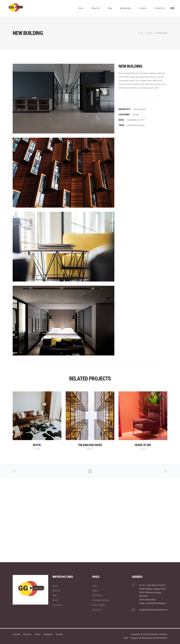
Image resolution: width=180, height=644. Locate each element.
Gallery (95, 591)
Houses (141, 125)
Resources (97, 610)
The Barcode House (90, 445)
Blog (54, 595)
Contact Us (57, 605)
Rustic (37, 445)
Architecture (132, 125)
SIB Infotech (162, 638)
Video (95, 586)
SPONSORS (97, 595)
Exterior (149, 33)
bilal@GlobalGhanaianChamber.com (154, 610)
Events (55, 600)
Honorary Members (101, 600)
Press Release (98, 605)
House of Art (143, 445)
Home (140, 33)
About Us (57, 591)
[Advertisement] (84, 520)
